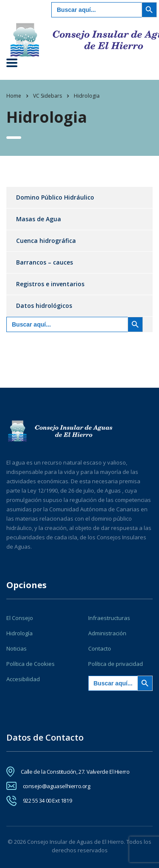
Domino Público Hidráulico (55, 197)
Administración (107, 633)
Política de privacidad (116, 664)
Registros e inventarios (50, 284)
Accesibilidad (23, 679)
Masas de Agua (39, 219)
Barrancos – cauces (45, 262)
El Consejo (20, 618)
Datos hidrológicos (44, 306)
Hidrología (20, 633)
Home (14, 96)
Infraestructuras (109, 618)
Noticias (17, 648)
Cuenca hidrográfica (46, 241)
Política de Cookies (31, 664)
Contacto (100, 648)
